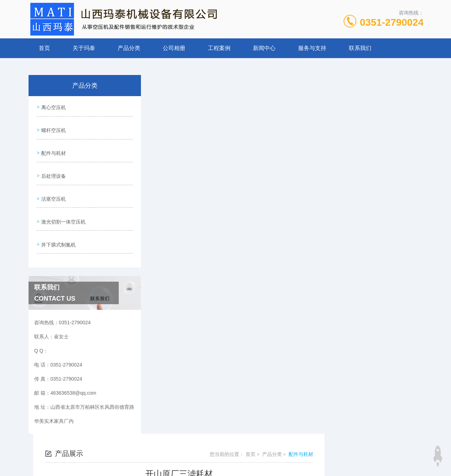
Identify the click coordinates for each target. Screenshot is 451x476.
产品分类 (129, 48)
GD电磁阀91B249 (188, 293)
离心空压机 (52, 106)
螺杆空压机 (52, 126)
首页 (44, 48)
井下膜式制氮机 (57, 226)
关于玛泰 (84, 48)
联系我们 (360, 48)
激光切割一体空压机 (62, 206)
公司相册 (174, 48)
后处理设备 (52, 166)
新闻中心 (264, 48)
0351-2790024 (392, 22)
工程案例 (219, 48)
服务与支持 (312, 48)
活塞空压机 (52, 186)
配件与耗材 (52, 146)
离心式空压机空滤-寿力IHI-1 (200, 281)
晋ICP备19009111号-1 (275, 453)
